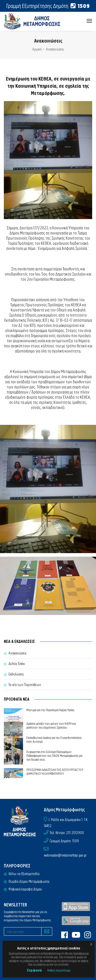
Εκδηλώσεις (16, 674)
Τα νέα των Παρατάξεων (25, 685)
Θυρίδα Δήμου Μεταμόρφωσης (29, 881)
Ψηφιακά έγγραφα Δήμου (25, 889)
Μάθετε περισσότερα (59, 970)
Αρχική (37, 49)
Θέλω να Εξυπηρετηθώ (24, 874)
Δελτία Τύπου (17, 664)
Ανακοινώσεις (55, 49)
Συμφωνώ (34, 970)
